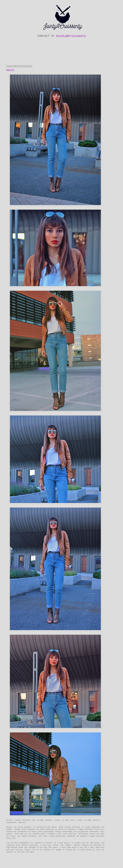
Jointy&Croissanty (71, 36)
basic (10, 70)
